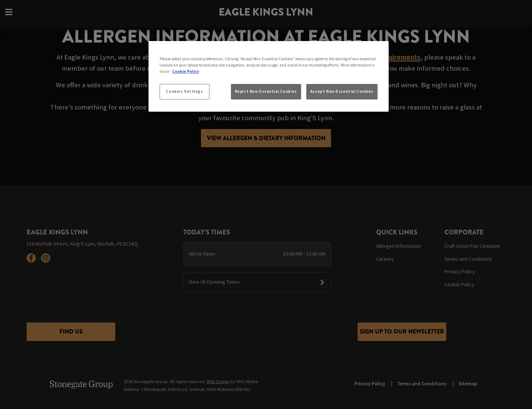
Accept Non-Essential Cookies (342, 91)
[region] (269, 77)
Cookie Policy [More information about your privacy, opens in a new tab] (186, 71)
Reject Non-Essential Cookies (266, 91)
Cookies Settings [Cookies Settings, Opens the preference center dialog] (184, 91)
